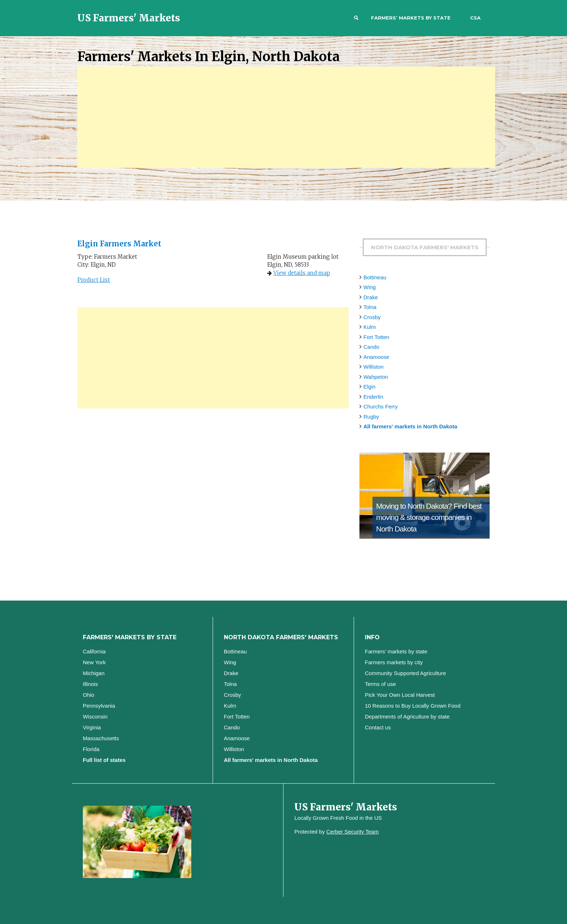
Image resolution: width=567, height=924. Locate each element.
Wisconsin (95, 717)
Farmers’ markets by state (411, 18)
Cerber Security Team (352, 832)
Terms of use (380, 684)
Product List (94, 280)
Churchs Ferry (381, 406)
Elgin (369, 387)
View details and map (302, 273)
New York (94, 662)
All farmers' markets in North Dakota (410, 426)
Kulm (370, 327)
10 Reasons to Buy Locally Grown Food (413, 706)
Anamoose (376, 357)
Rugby (371, 417)
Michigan (94, 673)
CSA (475, 18)
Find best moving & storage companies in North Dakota (429, 517)
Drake (371, 297)
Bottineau (375, 277)
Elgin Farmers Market (119, 244)
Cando (371, 347)
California (94, 651)
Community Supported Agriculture (405, 673)
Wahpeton (376, 377)
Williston (374, 367)
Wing (370, 287)
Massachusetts (101, 738)
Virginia (92, 727)
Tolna (370, 307)
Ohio (89, 695)
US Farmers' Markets (129, 18)
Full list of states (104, 760)
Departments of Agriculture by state (407, 717)
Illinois (90, 684)
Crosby (372, 317)
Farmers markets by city (394, 662)
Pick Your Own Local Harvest (400, 695)
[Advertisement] (286, 117)
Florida (91, 749)
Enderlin (373, 397)
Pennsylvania (99, 706)
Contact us (378, 727)
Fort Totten (376, 337)
